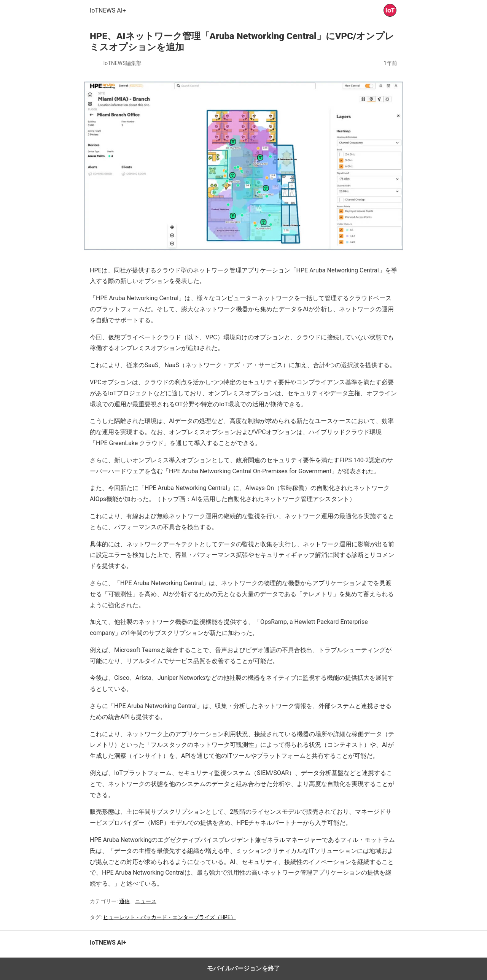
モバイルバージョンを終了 (243, 968)
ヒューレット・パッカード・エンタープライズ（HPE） (169, 917)
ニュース (146, 901)
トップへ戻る (382, 946)
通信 (124, 901)
